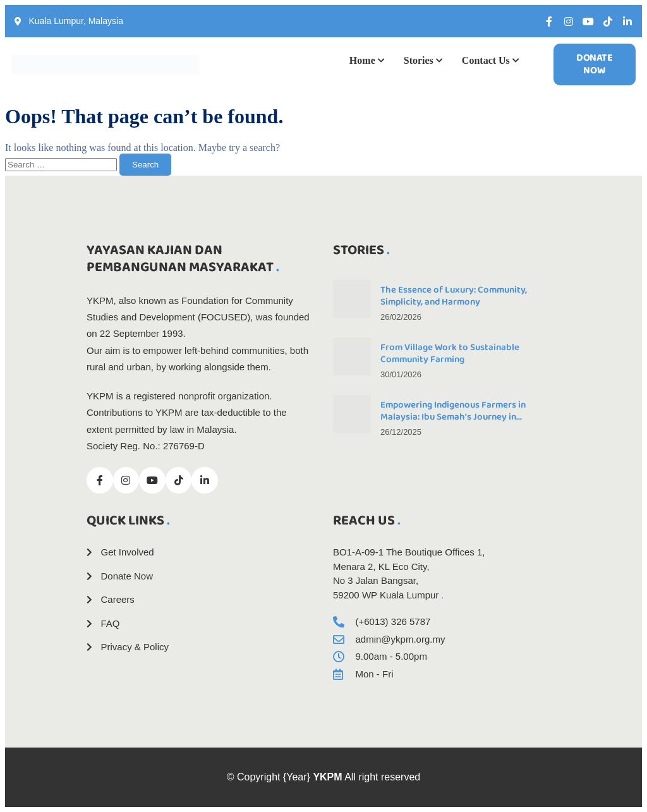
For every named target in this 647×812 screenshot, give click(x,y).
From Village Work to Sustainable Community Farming (450, 354)
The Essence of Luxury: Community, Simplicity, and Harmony (454, 296)
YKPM (327, 777)
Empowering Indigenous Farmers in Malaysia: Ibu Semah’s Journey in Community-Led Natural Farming (453, 417)
